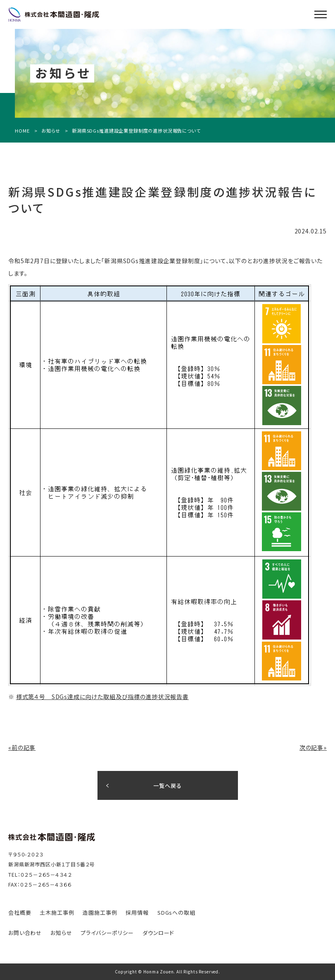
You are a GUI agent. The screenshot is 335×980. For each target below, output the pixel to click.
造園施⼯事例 (100, 912)
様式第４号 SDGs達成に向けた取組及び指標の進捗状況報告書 (102, 697)
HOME (22, 131)
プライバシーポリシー (107, 933)
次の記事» (313, 747)
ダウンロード (158, 933)
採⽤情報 (137, 912)
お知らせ (51, 131)
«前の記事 (22, 747)
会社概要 (20, 912)
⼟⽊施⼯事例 (57, 912)
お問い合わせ (25, 933)
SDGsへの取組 (176, 912)
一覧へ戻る (167, 786)
